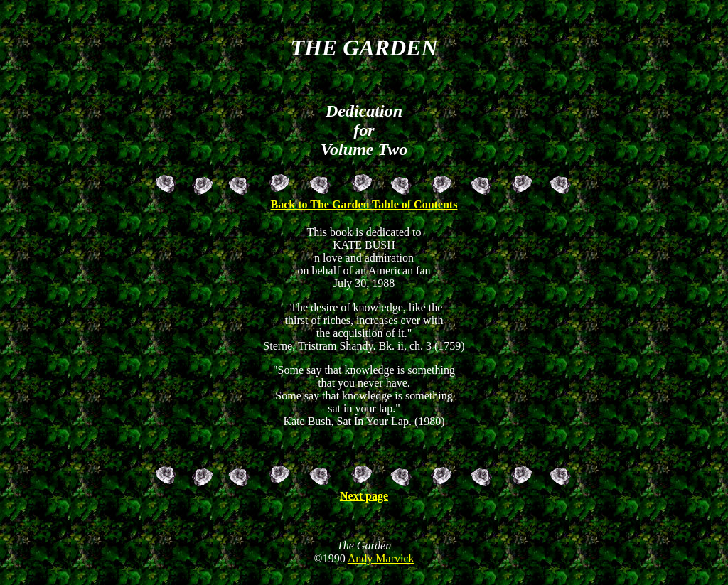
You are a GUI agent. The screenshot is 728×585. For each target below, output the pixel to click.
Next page (364, 496)
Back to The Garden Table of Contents (364, 202)
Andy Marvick (381, 567)
